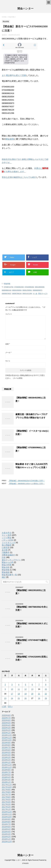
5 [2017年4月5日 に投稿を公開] (25, 685)
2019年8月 (6, 745)
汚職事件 (6, 552)
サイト (8, 361)
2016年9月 (6, 819)
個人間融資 (7, 545)
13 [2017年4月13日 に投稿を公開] (32, 689)
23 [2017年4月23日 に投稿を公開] (5, 698)
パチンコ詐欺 (7, 540)
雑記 (4, 577)
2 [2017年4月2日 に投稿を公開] (5, 685)
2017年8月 (6, 792)
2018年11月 (7, 767)
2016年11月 (7, 814)
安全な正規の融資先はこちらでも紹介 (19, 177)
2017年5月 (6, 799)
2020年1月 (6, 733)
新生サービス (43, 294)
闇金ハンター (25, 9)
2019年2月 (6, 760)
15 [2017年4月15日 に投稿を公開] (46, 689)
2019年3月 (6, 757)
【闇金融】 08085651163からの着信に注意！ (27, 484)
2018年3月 (6, 780)
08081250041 (27, 290)
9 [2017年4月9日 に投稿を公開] (5, 689)
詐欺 (4, 557)
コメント (9, 314)
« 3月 (4, 707)
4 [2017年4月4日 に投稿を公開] (19, 685)
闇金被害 (10, 139)
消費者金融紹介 (8, 555)
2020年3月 (6, 728)
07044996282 (29, 287)
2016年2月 (6, 837)
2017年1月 (6, 809)
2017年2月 (6, 807)
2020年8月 (6, 715)
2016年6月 (6, 827)
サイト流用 (7, 535)
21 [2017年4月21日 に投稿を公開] (39, 694)
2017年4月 (6, 802)
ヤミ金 (35, 294)
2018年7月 (6, 772)
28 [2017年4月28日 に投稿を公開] (39, 698)
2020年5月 (6, 723)
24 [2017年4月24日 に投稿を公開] (12, 698)
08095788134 (17, 294)
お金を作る (7, 533)
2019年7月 (6, 748)
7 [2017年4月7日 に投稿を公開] (39, 685)
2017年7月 (6, 795)
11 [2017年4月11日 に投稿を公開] (19, 689)
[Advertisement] (20, 196)
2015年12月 (7, 842)
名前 (8, 344)
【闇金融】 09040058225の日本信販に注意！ (27, 481)
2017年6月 (6, 797)
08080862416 (7, 290)
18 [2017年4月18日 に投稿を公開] (19, 694)
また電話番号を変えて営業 (14, 75)
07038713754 (9, 287)
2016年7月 (6, 824)
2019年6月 (6, 750)
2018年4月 (6, 777)
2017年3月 (6, 804)
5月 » (10, 707)
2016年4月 (6, 832)
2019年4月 (6, 755)
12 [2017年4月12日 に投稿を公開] (26, 689)
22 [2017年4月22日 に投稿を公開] (46, 694)
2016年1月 (6, 839)
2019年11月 (7, 738)
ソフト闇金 (7, 538)
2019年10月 (7, 740)
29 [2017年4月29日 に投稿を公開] (46, 698)
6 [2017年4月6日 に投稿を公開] (32, 685)
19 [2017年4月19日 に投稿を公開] (26, 694)
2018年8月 (6, 770)
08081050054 (17, 290)
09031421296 (27, 294)
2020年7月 (6, 718)
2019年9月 (6, 743)
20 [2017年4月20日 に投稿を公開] (32, 694)
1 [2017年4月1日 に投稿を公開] (46, 680)
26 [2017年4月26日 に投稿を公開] (26, 698)
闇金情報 (7, 284)
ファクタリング (8, 543)
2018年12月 (7, 765)
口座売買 (6, 548)
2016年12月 (7, 812)
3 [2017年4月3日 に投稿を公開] (12, 685)
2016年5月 (6, 829)
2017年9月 (6, 790)
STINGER (25, 863)
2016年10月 (7, 817)
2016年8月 (6, 822)
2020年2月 (6, 730)
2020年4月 (6, 725)
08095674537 (7, 294)
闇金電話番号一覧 (9, 575)
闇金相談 (6, 572)
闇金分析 (6, 567)
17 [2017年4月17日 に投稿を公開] (12, 694)
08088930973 (37, 290)
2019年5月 (6, 752)
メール (8, 352)
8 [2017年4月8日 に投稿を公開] (46, 685)
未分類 (5, 550)
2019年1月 (6, 762)
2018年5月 (6, 775)
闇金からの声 (7, 562)
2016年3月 (6, 834)
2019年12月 (7, 735)
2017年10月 (7, 787)
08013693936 (40, 287)
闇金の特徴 (7, 565)
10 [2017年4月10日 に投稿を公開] (12, 689)
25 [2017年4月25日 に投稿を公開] (19, 698)
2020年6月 (6, 720)
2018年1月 (6, 782)
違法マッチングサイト (11, 560)
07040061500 (19, 287)
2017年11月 (7, 785)
